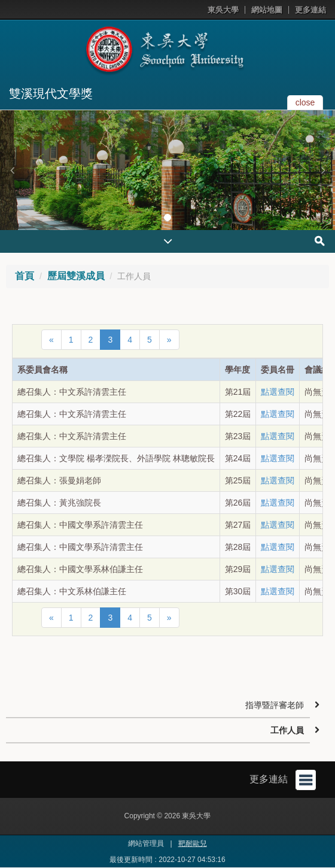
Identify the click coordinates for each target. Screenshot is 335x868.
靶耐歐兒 (193, 843)
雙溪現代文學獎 (51, 93)
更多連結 (310, 10)
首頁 (25, 276)
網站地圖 (267, 10)
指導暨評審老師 (275, 705)
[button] (12, 170)
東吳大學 (223, 10)
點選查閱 (278, 392)
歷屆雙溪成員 (76, 276)
